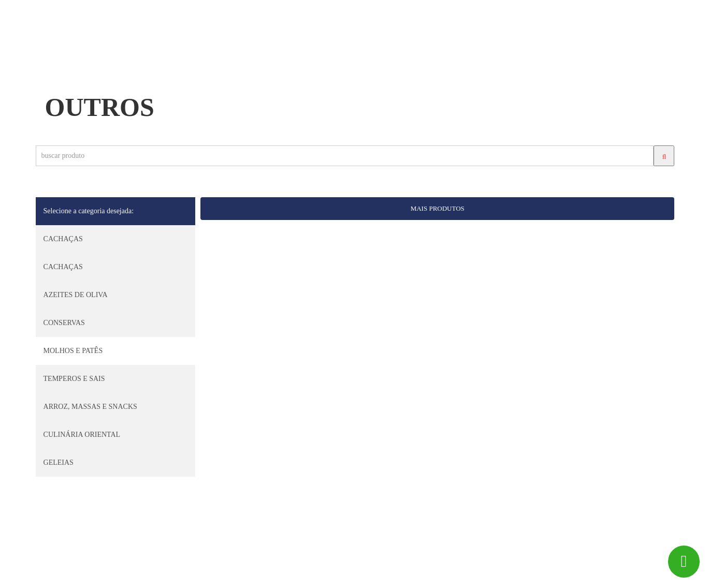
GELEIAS (59, 462)
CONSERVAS (64, 323)
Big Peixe (77, 575)
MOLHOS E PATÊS (73, 351)
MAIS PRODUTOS (438, 208)
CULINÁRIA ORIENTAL (82, 435)
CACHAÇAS (63, 239)
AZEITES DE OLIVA (76, 295)
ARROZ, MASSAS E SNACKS (90, 407)
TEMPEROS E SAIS (74, 379)
